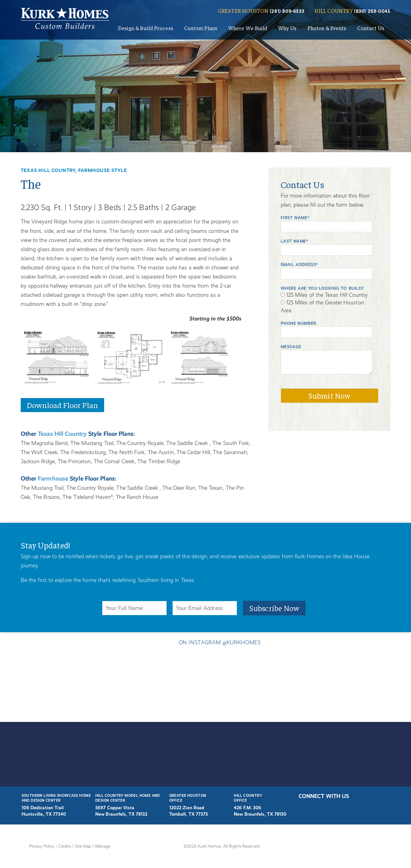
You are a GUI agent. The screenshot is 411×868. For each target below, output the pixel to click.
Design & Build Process (146, 28)
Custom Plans (201, 28)
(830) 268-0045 (373, 11)
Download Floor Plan (63, 404)
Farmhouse (55, 478)
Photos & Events (327, 28)
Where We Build (248, 28)
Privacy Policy (43, 846)
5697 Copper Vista (115, 808)
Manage (105, 846)
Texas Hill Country (65, 433)
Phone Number (299, 323)
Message (292, 347)
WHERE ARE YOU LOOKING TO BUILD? (324, 288)
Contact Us (371, 28)
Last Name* (295, 241)
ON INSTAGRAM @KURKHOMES (205, 644)
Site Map (86, 846)
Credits (67, 846)
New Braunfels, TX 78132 (123, 814)
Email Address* (300, 264)
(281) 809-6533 (287, 11)
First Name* (296, 218)
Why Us (287, 28)
